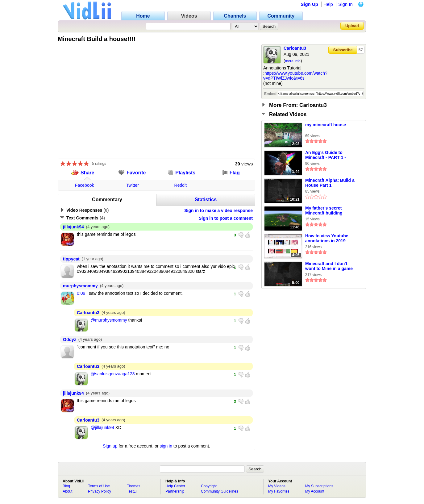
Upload (352, 26)
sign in (166, 446)
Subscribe (343, 50)
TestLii (132, 491)
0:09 (81, 293)
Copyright (209, 486)
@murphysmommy (109, 320)
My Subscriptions (319, 486)
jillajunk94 (73, 227)
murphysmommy (80, 286)
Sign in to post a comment (226, 218)
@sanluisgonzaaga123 (113, 374)
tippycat (71, 259)
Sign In (345, 4)
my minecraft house (326, 125)
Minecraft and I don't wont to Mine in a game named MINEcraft (329, 266)
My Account (315, 491)
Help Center (175, 486)
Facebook (84, 185)
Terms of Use (99, 486)
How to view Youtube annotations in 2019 (327, 238)
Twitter (133, 185)
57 (361, 50)
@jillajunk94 (102, 427)
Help (328, 4)
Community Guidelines (220, 491)
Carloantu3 (295, 48)
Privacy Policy (100, 491)
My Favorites (279, 491)
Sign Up (309, 4)
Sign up (110, 446)
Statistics (206, 200)
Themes (133, 486)
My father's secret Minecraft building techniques (324, 211)
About (67, 491)
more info (293, 61)
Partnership (175, 491)
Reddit (181, 185)
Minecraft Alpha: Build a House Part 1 (330, 183)
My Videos (277, 486)
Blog (66, 486)
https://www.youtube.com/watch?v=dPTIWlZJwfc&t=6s (295, 76)
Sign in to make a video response (218, 210)
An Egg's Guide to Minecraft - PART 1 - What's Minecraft (326, 155)
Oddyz (70, 339)
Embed (270, 94)
